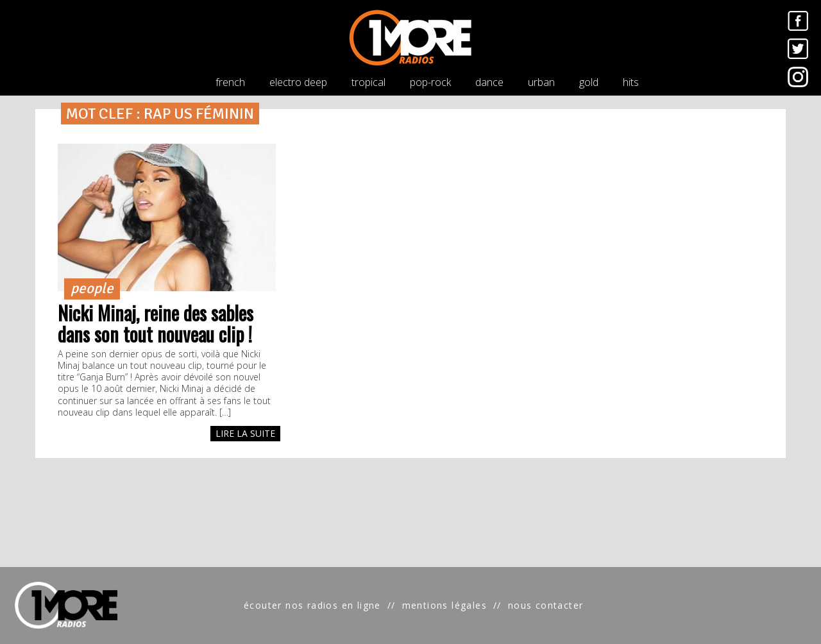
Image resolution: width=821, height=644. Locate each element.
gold (589, 82)
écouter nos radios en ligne (312, 605)
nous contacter (546, 605)
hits (631, 82)
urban (541, 82)
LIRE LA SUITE (245, 433)
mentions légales (444, 605)
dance (489, 82)
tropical (368, 82)
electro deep (298, 82)
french (230, 82)
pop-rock (430, 82)
